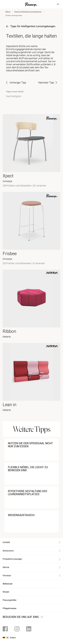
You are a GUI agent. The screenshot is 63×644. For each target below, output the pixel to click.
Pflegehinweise (9, 608)
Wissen (6, 592)
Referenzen (8, 584)
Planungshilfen (10, 600)
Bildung (8, 12)
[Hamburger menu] (58, 4)
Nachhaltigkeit (14, 96)
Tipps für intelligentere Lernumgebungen (28, 12)
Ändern (13, 638)
